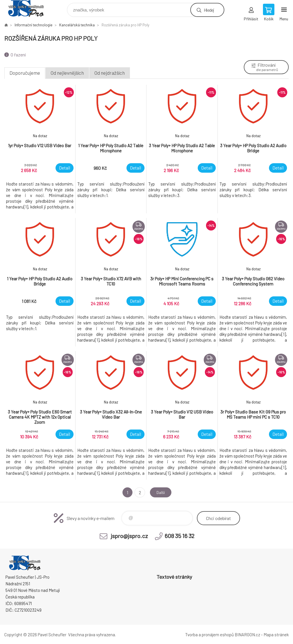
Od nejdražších (110, 73)
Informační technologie (33, 25)
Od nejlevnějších (67, 73)
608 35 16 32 (179, 536)
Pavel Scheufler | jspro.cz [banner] (30, 8)
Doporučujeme (25, 73)
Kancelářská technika (77, 25)
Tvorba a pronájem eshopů (209, 635)
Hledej (209, 10)
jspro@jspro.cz (129, 536)
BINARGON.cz (247, 635)
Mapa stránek (276, 635)
